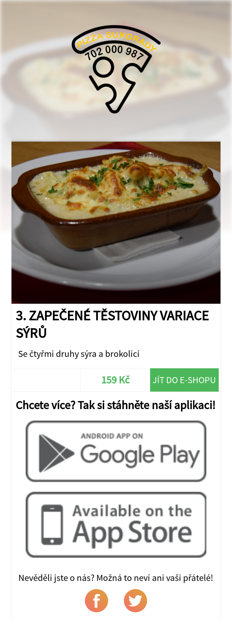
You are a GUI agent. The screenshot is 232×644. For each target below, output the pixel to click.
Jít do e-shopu (184, 380)
